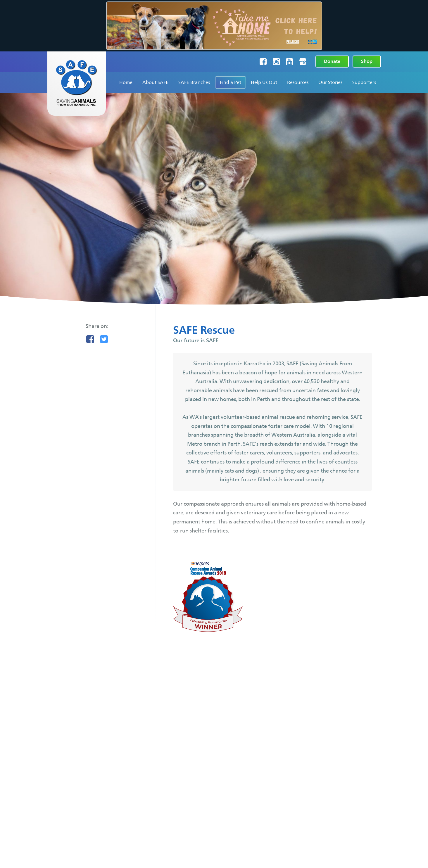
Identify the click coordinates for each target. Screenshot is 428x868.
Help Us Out (264, 82)
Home (126, 82)
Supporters (364, 82)
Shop (367, 61)
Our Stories (330, 82)
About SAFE (155, 82)
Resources (298, 82)
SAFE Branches (194, 82)
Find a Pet (231, 82)
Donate (332, 61)
